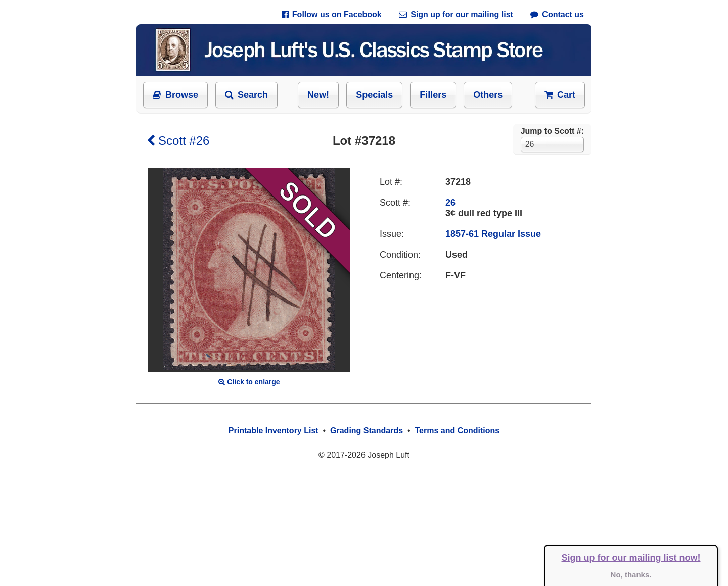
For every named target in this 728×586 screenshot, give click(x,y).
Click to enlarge (249, 382)
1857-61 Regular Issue (493, 234)
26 (450, 203)
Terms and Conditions (457, 431)
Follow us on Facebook (332, 14)
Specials (374, 95)
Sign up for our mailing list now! (631, 558)
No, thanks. (631, 575)
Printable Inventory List (274, 431)
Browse (175, 95)
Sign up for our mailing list (456, 14)
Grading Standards (367, 431)
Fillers (433, 95)
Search (246, 95)
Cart (560, 95)
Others (488, 95)
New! (318, 95)
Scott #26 (178, 141)
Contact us (557, 14)
